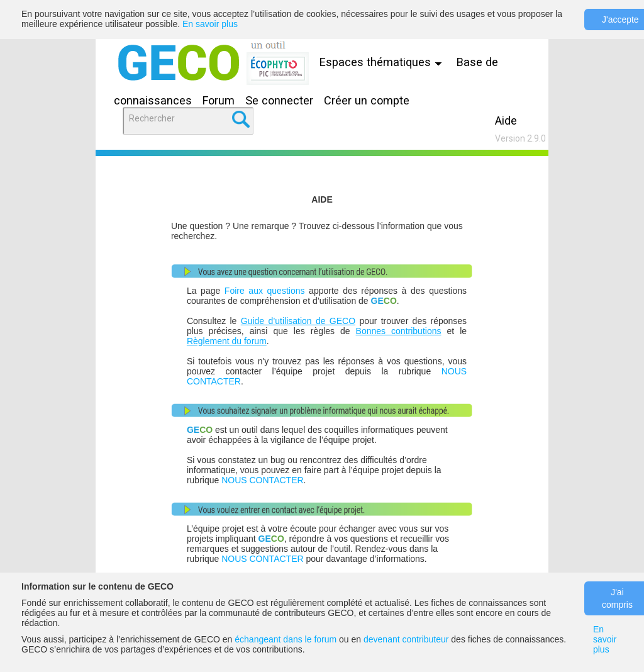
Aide (506, 120)
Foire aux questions (265, 291)
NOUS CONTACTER (262, 480)
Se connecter (279, 100)
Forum (219, 100)
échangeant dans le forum (286, 639)
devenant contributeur (406, 639)
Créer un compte (367, 100)
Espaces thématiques (384, 62)
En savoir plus (210, 24)
